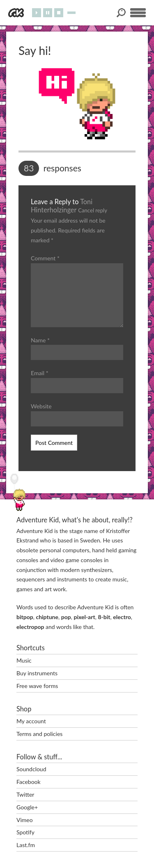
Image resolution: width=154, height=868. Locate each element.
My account (31, 721)
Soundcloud (31, 769)
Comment (45, 258)
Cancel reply (93, 210)
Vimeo (25, 820)
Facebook (29, 782)
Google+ (27, 807)
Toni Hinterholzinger (62, 206)
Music (24, 660)
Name (40, 340)
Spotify (25, 832)
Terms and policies (39, 734)
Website (41, 406)
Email (40, 373)
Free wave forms (37, 686)
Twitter (25, 794)
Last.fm (26, 845)
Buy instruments (37, 673)
